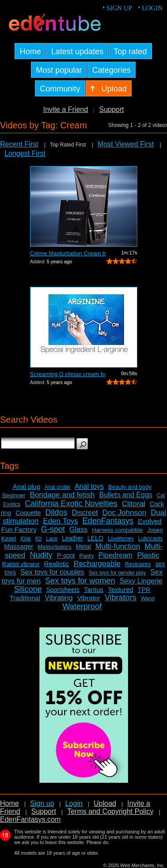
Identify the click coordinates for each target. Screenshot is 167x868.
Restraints (138, 564)
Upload (105, 803)
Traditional (25, 598)
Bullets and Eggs (126, 495)
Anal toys (89, 486)
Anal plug (26, 486)
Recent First (19, 144)
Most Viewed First (126, 144)
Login (152, 8)
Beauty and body (130, 487)
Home (10, 803)
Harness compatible (118, 530)
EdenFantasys (108, 521)
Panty (87, 556)
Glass (79, 529)
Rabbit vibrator (21, 564)
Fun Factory (19, 529)
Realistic (56, 564)
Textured (120, 589)
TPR (144, 590)
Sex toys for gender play (117, 573)
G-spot (53, 529)
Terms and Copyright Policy (111, 811)
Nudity (41, 555)
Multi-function (118, 546)
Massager (19, 546)
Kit (39, 539)
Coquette (28, 513)
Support (112, 109)
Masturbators (54, 547)
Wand (148, 598)
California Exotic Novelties (71, 503)
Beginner (14, 495)
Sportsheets (63, 590)
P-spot (66, 555)
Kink (25, 539)
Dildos (56, 512)
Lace (52, 539)
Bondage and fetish (62, 495)
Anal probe (57, 487)
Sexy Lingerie (141, 581)
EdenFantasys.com (30, 819)
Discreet (85, 513)
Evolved (150, 521)
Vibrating (59, 598)
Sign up (119, 8)
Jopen (155, 530)
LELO (95, 538)
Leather (72, 538)
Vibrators (120, 598)
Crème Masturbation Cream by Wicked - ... (68, 253)
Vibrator (89, 598)
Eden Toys (60, 521)
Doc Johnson (124, 513)
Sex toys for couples (52, 572)
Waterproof (82, 606)
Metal (83, 547)
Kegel (9, 538)
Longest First (25, 153)
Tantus (93, 589)
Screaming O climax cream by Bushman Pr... (68, 374)
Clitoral (134, 504)
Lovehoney (121, 539)
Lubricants (150, 539)
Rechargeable (97, 564)
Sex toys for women (80, 581)
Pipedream (115, 555)
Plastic (148, 555)
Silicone (28, 589)
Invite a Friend (65, 109)
